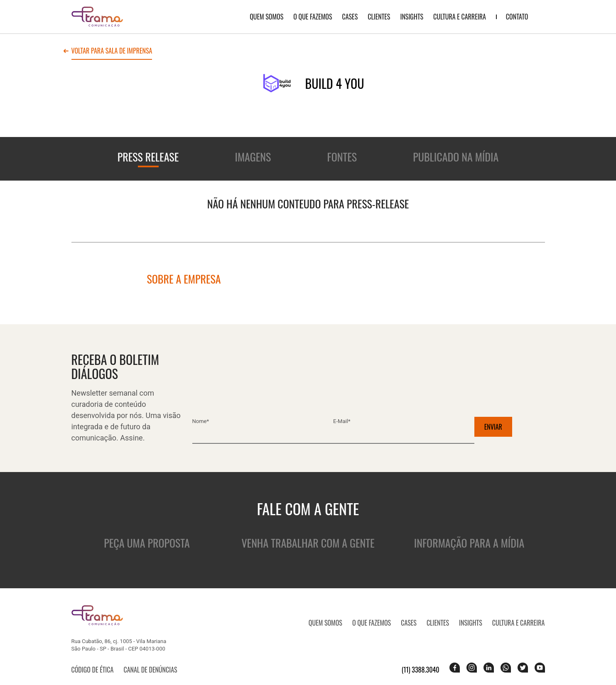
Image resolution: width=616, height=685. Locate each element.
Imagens (253, 157)
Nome (201, 421)
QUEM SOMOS (266, 17)
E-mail (342, 421)
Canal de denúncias (150, 670)
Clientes (379, 17)
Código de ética (93, 670)
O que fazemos (313, 17)
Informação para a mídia (469, 543)
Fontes (342, 157)
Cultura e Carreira (460, 17)
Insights (412, 17)
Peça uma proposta (147, 543)
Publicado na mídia (456, 157)
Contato (517, 17)
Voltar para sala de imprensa (112, 51)
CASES (350, 17)
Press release (148, 157)
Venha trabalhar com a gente (308, 543)
